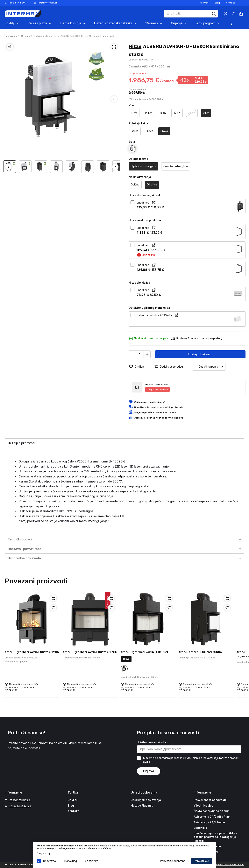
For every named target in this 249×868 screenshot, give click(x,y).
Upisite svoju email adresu (153, 743)
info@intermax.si (47, 3)
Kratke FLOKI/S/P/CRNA (200, 652)
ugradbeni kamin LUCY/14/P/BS (32, 652)
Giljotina (152, 185)
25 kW (192, 113)
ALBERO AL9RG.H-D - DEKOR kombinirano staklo (87, 36)
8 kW (126, 659)
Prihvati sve (201, 861)
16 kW (163, 113)
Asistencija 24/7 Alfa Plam (212, 817)
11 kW (134, 113)
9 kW (206, 113)
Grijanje (25, 36)
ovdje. (147, 762)
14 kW (148, 113)
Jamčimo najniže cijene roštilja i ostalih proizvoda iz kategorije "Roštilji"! (215, 837)
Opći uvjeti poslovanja (146, 800)
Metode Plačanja (142, 806)
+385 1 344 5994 (18, 3)
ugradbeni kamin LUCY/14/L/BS (90, 652)
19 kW (177, 113)
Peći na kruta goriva (45, 36)
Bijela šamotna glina (143, 166)
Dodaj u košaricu (200, 354)
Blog (217, 3)
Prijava (149, 771)
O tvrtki (204, 3)
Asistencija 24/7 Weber (210, 822)
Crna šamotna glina (176, 166)
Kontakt (230, 3)
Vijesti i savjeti (204, 806)
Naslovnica (11, 36)
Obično (135, 185)
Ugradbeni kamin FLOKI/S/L (145, 652)
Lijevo (149, 131)
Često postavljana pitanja (212, 811)
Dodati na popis (212, 367)
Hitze (135, 46)
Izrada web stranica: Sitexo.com (226, 865)
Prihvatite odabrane (173, 861)
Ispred (135, 131)
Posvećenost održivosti (210, 800)
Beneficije (200, 828)
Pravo (164, 131)
